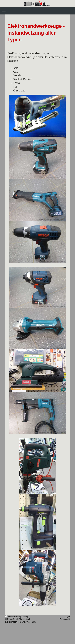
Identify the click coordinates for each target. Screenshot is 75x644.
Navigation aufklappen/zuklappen (37, 11)
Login (67, 616)
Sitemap (25, 616)
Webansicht (65, 619)
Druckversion (13, 616)
